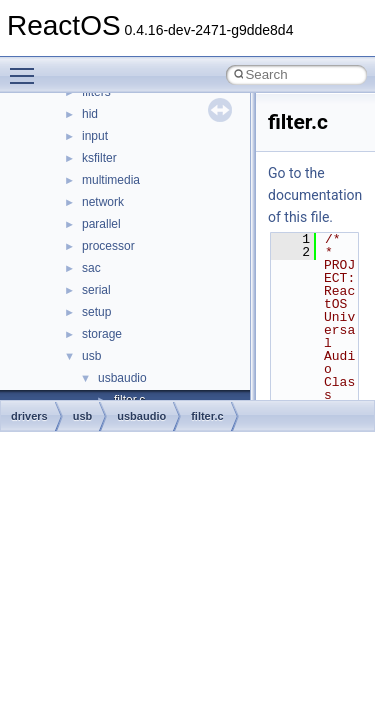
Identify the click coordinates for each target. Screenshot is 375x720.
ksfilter (99, 158)
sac (91, 268)
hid (90, 114)
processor (108, 246)
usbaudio (122, 378)
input (95, 136)
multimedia (111, 180)
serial (96, 290)
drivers (29, 416)
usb (91, 356)
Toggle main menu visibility (27, 67)
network (103, 202)
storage (102, 334)
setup (96, 312)
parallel (101, 224)
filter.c (207, 416)
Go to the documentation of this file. (315, 195)
